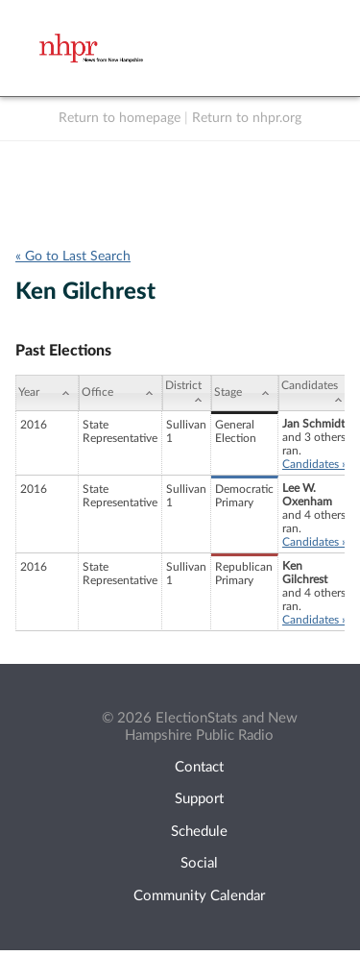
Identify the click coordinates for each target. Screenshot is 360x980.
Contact (199, 767)
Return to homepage (120, 118)
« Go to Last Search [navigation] (73, 257)
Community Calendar (199, 896)
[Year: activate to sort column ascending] (47, 393)
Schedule (199, 832)
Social (199, 863)
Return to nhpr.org (247, 118)
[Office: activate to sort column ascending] (120, 393)
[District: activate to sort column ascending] (187, 393)
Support (199, 799)
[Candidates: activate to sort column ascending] (315, 393)
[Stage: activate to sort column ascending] (245, 393)
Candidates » (314, 464)
